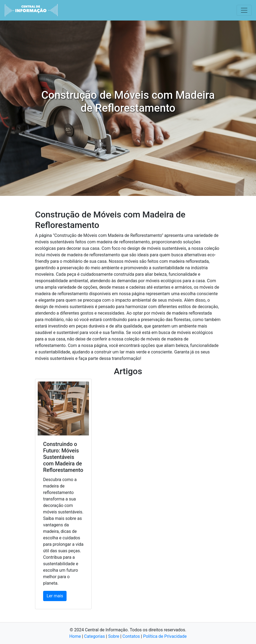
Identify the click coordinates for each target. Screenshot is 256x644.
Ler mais (55, 596)
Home (75, 636)
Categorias (94, 636)
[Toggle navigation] (244, 10)
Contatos (131, 636)
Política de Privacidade (165, 636)
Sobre (114, 636)
